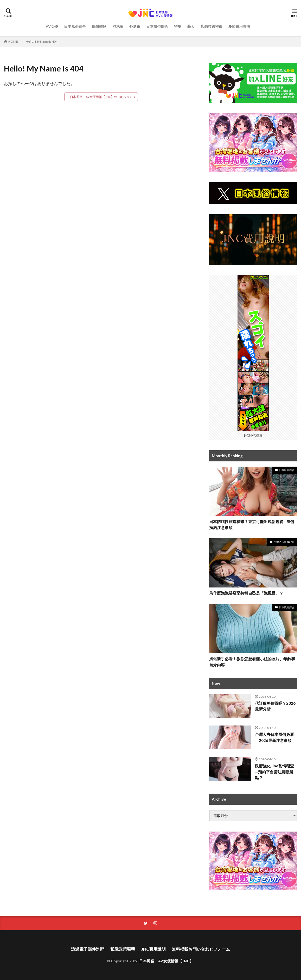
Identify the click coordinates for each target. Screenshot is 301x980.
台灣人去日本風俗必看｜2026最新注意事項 (274, 737)
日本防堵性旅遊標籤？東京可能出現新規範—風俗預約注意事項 (252, 524)
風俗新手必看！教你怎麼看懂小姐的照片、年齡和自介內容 (252, 662)
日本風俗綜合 (75, 26)
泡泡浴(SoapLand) (284, 542)
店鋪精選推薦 (212, 26)
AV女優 (52, 26)
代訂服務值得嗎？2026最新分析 (275, 706)
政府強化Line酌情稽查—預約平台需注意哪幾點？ (274, 772)
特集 (178, 26)
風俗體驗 (99, 26)
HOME (13, 41)
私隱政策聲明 (123, 949)
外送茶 (135, 26)
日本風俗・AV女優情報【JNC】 (166, 961)
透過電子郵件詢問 (88, 949)
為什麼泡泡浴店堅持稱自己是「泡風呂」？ (246, 593)
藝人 (191, 26)
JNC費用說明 (239, 26)
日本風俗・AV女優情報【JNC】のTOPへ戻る (101, 97)
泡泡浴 (118, 26)
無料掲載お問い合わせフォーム (201, 949)
